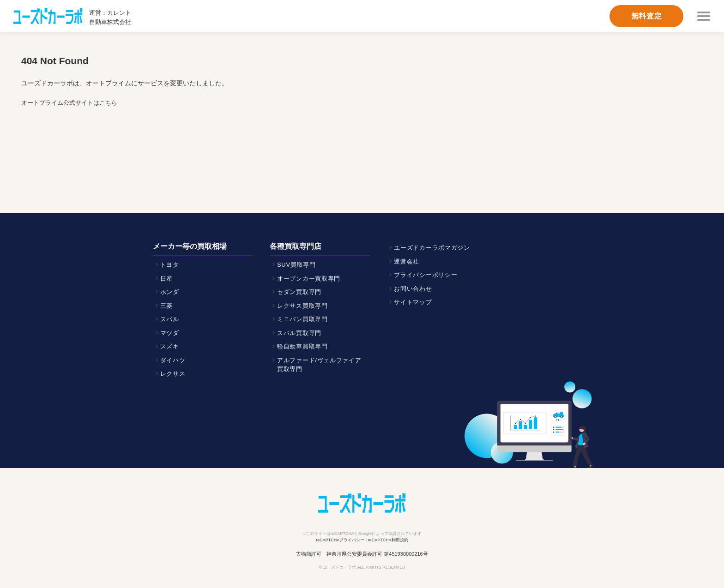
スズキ (170, 346)
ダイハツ (173, 360)
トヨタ (170, 265)
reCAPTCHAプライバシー (340, 540)
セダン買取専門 (299, 292)
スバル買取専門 (299, 333)
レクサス (173, 374)
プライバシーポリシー (425, 275)
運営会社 (407, 261)
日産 (166, 279)
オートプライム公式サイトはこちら (69, 103)
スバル (170, 319)
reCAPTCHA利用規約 (388, 540)
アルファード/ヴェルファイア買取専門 (319, 365)
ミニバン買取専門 (302, 319)
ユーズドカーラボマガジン (432, 248)
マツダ (170, 333)
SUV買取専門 (296, 265)
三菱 (166, 306)
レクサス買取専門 (302, 306)
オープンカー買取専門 (309, 279)
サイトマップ (413, 302)
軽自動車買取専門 (302, 346)
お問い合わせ (413, 289)
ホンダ (170, 292)
